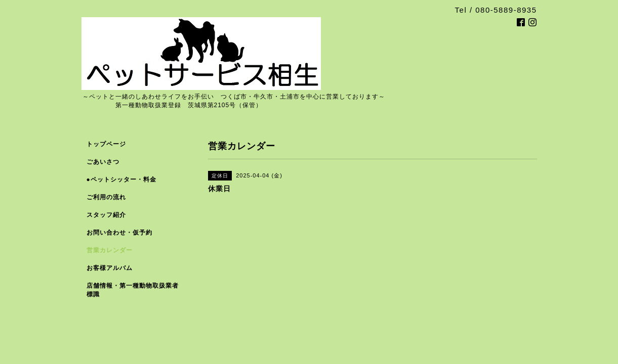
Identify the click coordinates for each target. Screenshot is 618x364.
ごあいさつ (103, 162)
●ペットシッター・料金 (121, 179)
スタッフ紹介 (106, 215)
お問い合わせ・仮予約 (119, 233)
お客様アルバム (110, 268)
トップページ (106, 144)
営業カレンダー (110, 250)
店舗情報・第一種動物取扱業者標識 (133, 290)
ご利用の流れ (106, 197)
